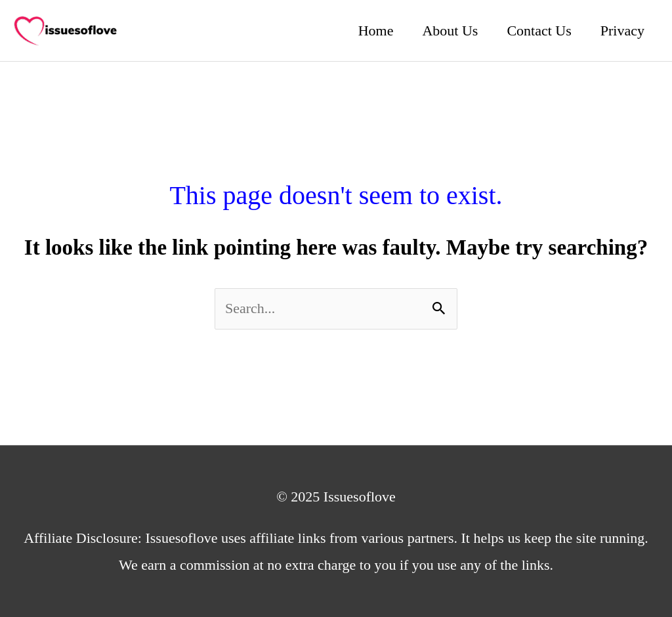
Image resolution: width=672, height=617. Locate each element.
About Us (450, 31)
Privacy (622, 31)
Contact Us (539, 31)
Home (376, 31)
